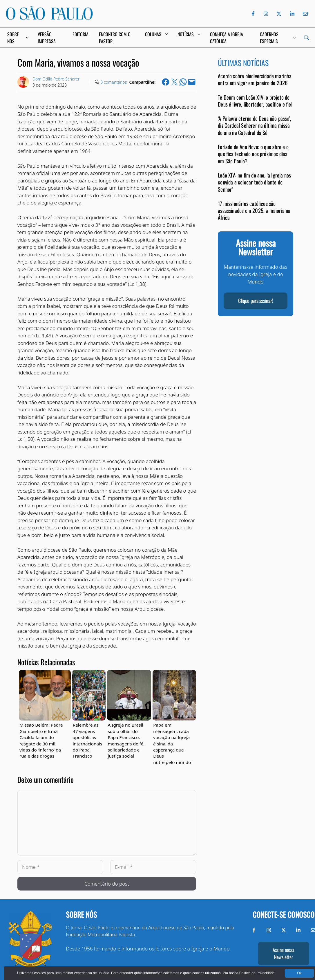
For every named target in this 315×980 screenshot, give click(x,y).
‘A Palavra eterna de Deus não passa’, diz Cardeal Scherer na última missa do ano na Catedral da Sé (255, 125)
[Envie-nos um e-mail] (304, 14)
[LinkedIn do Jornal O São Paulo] (292, 14)
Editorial (81, 34)
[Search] (306, 38)
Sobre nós (81, 914)
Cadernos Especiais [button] (278, 38)
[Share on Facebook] (166, 82)
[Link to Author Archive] (23, 82)
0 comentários (114, 82)
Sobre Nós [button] (18, 38)
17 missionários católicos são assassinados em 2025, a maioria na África (254, 211)
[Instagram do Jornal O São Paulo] (266, 14)
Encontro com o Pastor (115, 38)
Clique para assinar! (256, 301)
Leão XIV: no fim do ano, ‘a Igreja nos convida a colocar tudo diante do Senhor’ (254, 182)
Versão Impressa (47, 38)
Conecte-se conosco (284, 914)
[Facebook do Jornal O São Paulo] (253, 14)
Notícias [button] (189, 34)
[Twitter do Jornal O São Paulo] (279, 14)
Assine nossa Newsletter (284, 954)
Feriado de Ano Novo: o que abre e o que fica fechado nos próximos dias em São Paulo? (253, 154)
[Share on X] (174, 82)
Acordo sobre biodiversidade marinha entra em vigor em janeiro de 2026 (255, 79)
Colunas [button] (157, 34)
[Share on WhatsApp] (183, 82)
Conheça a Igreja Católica (227, 38)
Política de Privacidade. (253, 973)
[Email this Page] (192, 82)
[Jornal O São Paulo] (49, 18)
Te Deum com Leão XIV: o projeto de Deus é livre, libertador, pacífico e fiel (255, 101)
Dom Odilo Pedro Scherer (56, 79)
